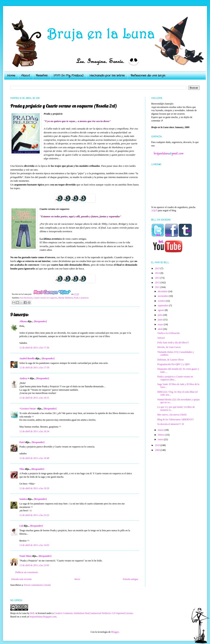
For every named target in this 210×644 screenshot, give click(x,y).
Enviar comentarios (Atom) (37, 585)
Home (11, 76)
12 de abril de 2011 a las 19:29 (34, 488)
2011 (158, 287)
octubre (162, 301)
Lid (21, 526)
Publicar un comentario (27, 572)
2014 (158, 273)
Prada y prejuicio (81, 298)
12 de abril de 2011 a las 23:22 (34, 515)
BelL (33, 613)
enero (161, 439)
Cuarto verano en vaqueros (45, 298)
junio (161, 320)
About (26, 76)
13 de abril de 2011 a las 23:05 (34, 565)
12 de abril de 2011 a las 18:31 (34, 398)
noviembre (163, 296)
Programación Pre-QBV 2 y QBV (174, 364)
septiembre (164, 305)
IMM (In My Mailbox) (68, 76)
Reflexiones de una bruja (148, 76)
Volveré (161, 338)
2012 (158, 283)
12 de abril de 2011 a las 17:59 (34, 368)
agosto (161, 310)
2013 (158, 278)
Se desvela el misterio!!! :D (171, 424)
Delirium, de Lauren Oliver (171, 360)
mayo (161, 324)
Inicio (77, 579)
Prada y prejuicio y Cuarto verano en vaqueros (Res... (175, 378)
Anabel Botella (27, 358)
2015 (158, 268)
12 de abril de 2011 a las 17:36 (34, 348)
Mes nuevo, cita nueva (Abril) (172, 415)
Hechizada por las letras (107, 76)
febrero (162, 435)
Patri (22, 442)
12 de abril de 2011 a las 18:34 (34, 431)
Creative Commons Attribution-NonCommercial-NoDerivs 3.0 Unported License (93, 613)
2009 (158, 450)
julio (160, 315)
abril (160, 329)
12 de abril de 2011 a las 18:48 (34, 458)
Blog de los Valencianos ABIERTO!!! (176, 419)
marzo (161, 430)
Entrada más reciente (22, 579)
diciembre (163, 291)
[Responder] (40, 321)
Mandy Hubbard (65, 298)
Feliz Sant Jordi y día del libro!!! (173, 343)
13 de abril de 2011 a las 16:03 (34, 545)
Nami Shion (25, 556)
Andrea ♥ (24, 378)
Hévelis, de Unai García (169, 347)
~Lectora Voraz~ (28, 409)
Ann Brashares (26, 298)
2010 (158, 445)
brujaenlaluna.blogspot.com (43, 617)
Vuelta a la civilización (168, 333)
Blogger (115, 632)
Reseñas (42, 76)
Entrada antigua (130, 579)
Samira (23, 499)
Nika (22, 469)
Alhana (23, 321)
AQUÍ (154, 210)
